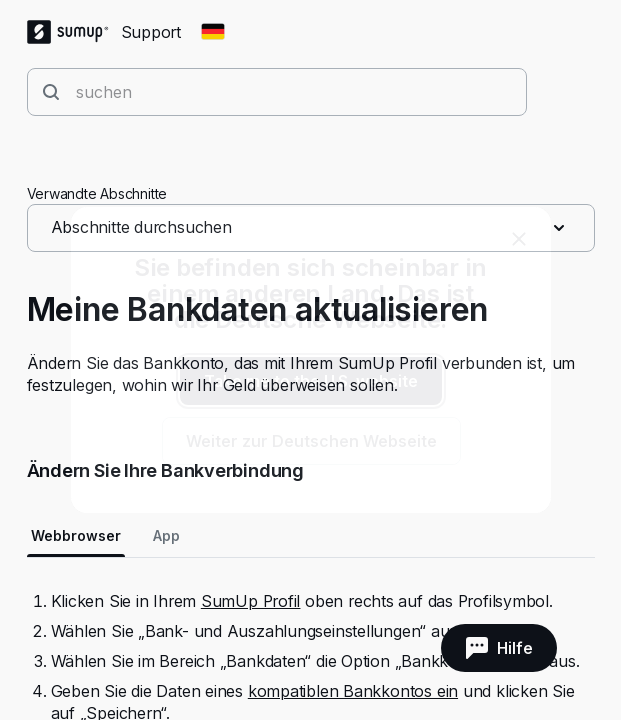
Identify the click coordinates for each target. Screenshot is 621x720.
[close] (519, 239)
